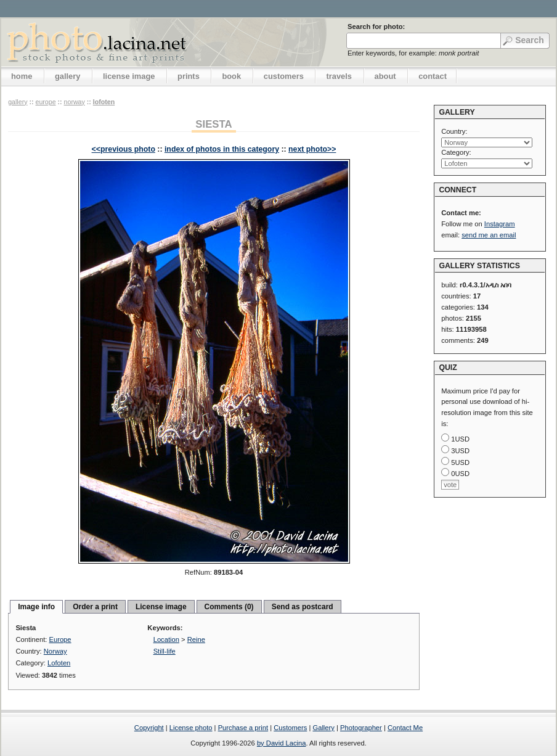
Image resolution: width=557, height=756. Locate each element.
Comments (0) (229, 607)
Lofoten (104, 102)
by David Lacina (282, 743)
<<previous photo (124, 149)
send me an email (489, 235)
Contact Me (405, 728)
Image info (36, 607)
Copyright (149, 728)
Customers (290, 728)
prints (189, 76)
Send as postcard (303, 607)
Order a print (95, 607)
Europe (45, 102)
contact (433, 76)
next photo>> (312, 149)
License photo (191, 728)
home (22, 76)
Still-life (165, 651)
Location (166, 639)
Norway (75, 102)
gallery (68, 76)
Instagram (500, 224)
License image (161, 607)
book (231, 76)
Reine (196, 639)
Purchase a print (243, 728)
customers (284, 76)
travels (339, 76)
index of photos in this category (222, 149)
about (385, 76)
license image (129, 76)
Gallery (323, 728)
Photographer (361, 728)
